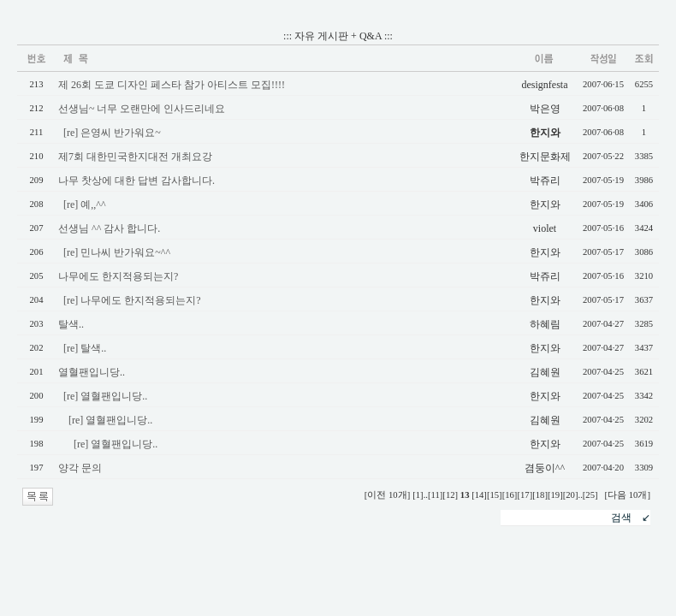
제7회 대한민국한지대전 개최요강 (135, 157)
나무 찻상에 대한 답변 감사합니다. (136, 181)
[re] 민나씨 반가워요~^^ (117, 252)
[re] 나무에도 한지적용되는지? (132, 300)
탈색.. (71, 324)
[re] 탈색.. (85, 348)
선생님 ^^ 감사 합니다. (109, 228)
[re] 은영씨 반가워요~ (112, 133)
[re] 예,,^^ (85, 204)
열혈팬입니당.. (92, 372)
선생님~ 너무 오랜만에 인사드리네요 (142, 109)
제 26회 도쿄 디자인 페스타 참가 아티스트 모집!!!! (172, 85)
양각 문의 (80, 468)
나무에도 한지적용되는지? (118, 276)
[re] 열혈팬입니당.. (105, 396)
